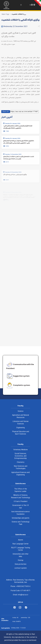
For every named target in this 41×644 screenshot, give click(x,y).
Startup (21, 560)
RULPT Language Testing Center (21, 549)
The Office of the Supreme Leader (21, 490)
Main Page (5, 14)
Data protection (21, 564)
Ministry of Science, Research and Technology (20, 496)
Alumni (20, 540)
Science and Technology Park (21, 523)
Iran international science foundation (20, 513)
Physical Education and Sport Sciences (21, 433)
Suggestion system (18, 376)
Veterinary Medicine (20, 450)
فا (30, 5)
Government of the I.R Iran (20, 507)
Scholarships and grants (21, 518)
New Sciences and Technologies (21, 467)
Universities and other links (21, 555)
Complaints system (18, 385)
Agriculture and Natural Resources (20, 416)
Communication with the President (20, 366)
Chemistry (21, 462)
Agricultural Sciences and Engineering (20, 474)
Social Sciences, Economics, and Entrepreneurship (20, 456)
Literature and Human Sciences (21, 423)
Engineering (21, 428)
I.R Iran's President (21, 502)
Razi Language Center (20, 544)
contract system (21, 568)
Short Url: (6, 111)
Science (21, 411)
